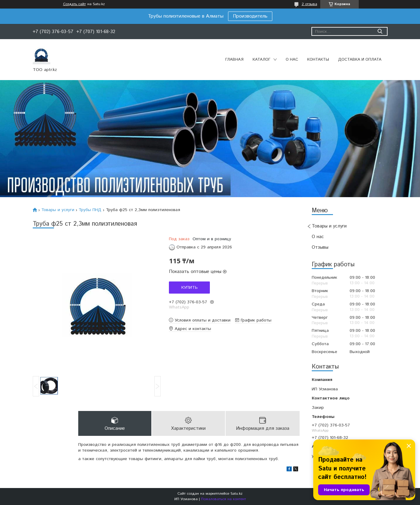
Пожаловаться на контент (223, 499)
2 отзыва (309, 4)
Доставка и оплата (360, 60)
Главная (234, 60)
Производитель (250, 16)
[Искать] (380, 31)
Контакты (318, 60)
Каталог (262, 60)
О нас (292, 60)
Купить (190, 288)
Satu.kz (237, 494)
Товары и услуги (329, 226)
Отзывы (320, 247)
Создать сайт (74, 4)
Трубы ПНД (90, 210)
